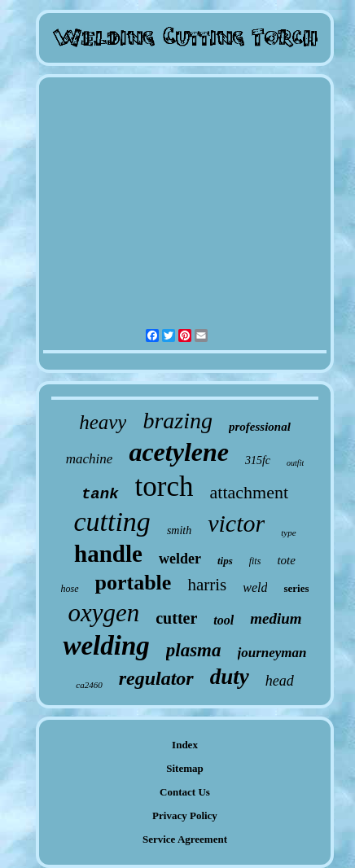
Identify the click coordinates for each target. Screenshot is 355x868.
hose (70, 589)
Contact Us (185, 792)
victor (236, 523)
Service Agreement (185, 839)
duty (230, 677)
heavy (103, 422)
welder (180, 559)
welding (106, 646)
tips (225, 561)
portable (134, 583)
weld (255, 587)
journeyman (272, 653)
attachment (250, 492)
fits (255, 561)
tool (224, 620)
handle (108, 554)
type (288, 533)
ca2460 (89, 685)
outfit (295, 463)
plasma (194, 650)
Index (185, 745)
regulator (156, 678)
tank (100, 494)
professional (260, 427)
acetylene (179, 452)
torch (164, 487)
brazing (177, 421)
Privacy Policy (185, 815)
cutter (176, 618)
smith (179, 530)
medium (276, 618)
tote (286, 560)
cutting (112, 522)
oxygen (103, 613)
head (280, 681)
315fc (258, 460)
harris (207, 585)
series (296, 588)
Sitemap (185, 768)
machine (90, 459)
